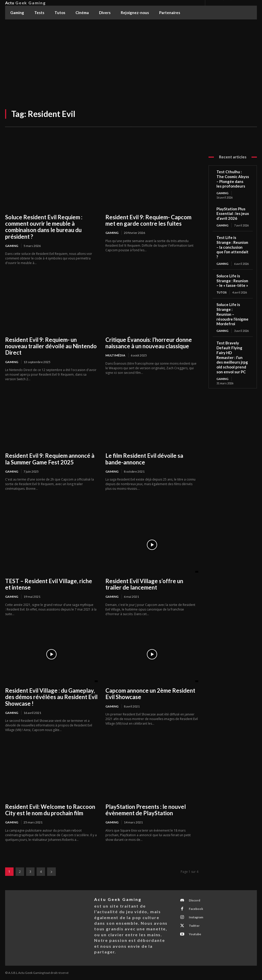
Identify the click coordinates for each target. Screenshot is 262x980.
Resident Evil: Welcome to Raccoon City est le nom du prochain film (50, 810)
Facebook (195, 909)
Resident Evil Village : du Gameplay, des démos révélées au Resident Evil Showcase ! (51, 697)
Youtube (194, 934)
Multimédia (115, 355)
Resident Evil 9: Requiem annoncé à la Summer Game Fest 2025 (50, 459)
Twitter (194, 926)
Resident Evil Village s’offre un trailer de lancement (144, 584)
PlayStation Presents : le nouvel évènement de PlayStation (146, 810)
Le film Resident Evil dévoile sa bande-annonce (144, 459)
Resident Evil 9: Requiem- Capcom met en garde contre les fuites (148, 220)
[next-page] (51, 872)
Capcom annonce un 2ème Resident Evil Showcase (150, 694)
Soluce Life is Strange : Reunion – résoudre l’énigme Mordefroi (232, 314)
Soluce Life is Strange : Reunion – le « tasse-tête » (232, 281)
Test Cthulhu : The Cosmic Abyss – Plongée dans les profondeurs (233, 179)
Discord (194, 900)
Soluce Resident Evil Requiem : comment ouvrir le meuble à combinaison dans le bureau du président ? (44, 227)
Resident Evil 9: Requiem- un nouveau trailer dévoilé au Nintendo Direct (51, 346)
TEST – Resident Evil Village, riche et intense (49, 584)
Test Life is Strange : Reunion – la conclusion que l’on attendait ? (232, 247)
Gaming (12, 246)
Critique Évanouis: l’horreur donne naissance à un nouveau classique (149, 343)
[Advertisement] (131, 58)
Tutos (222, 292)
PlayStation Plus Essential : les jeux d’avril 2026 (233, 214)
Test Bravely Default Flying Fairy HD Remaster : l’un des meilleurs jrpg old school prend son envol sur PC (232, 357)
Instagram (195, 917)
